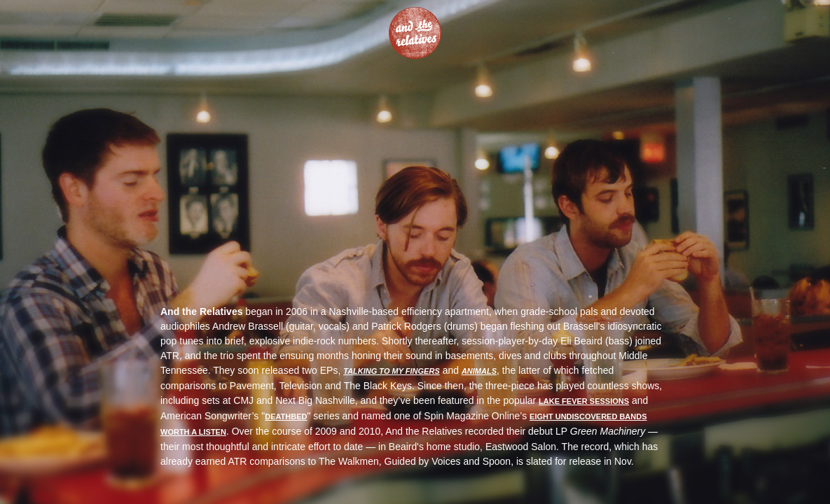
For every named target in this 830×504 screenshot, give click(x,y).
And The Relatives (415, 33)
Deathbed (286, 416)
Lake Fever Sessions (584, 401)
